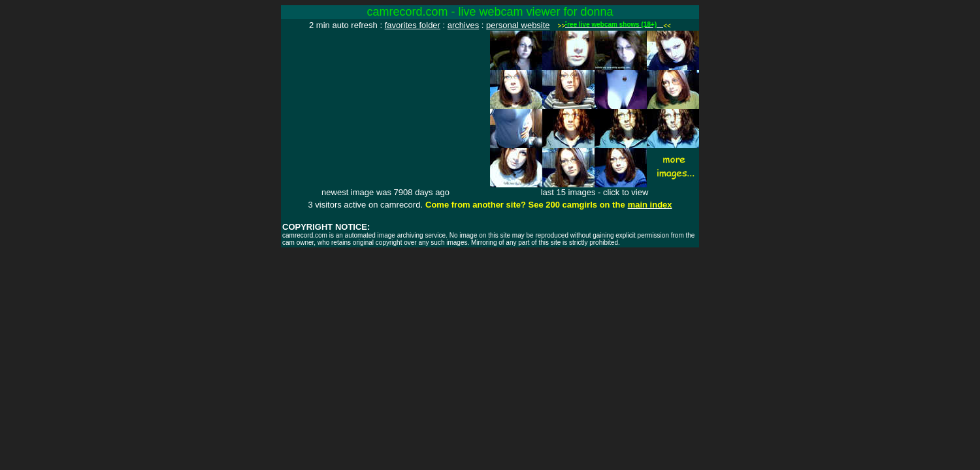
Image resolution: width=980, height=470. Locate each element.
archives (463, 25)
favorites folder (413, 25)
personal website (518, 25)
